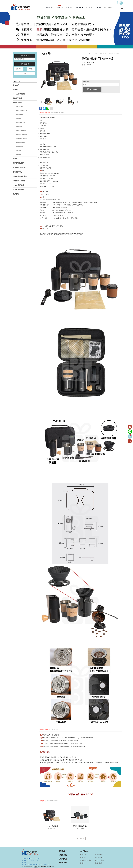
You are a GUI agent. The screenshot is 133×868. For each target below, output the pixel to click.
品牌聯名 (16, 194)
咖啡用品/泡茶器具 (21, 131)
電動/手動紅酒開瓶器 (21, 135)
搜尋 (25, 74)
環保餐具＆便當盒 (19, 181)
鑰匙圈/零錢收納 (20, 142)
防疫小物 (18, 150)
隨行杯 (82, 863)
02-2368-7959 (33, 860)
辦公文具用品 (18, 172)
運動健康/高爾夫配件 (21, 111)
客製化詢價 (99, 863)
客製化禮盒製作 (18, 190)
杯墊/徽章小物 (20, 146)
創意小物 (83, 857)
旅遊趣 (15, 159)
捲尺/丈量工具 (20, 115)
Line (130, 432)
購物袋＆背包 (99, 860)
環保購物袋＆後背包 (20, 176)
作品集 (15, 89)
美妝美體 (18, 119)
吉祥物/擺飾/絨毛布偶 (22, 139)
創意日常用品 (18, 103)
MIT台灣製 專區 (19, 185)
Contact (130, 427)
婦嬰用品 (18, 154)
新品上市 (16, 85)
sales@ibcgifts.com (31, 858)
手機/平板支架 (20, 107)
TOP (130, 441)
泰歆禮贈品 (21, 7)
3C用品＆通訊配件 (19, 167)
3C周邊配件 (99, 855)
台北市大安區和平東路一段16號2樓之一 (35, 864)
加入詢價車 (92, 89)
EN (121, 3)
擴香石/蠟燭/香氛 (20, 123)
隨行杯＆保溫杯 (18, 163)
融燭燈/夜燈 (19, 127)
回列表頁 (80, 838)
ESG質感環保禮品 (19, 94)
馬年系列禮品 (18, 98)
